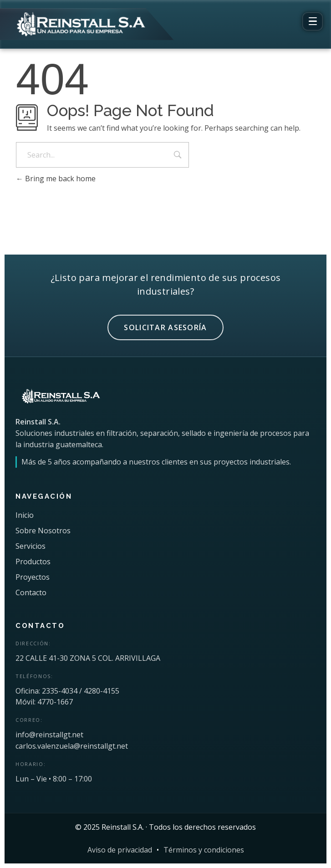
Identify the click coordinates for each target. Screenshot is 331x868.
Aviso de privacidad (120, 850)
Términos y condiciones (204, 850)
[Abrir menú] (313, 21)
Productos (33, 562)
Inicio (25, 515)
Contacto (31, 592)
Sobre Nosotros (43, 531)
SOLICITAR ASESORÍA (165, 327)
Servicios (31, 546)
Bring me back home (56, 179)
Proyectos (33, 577)
